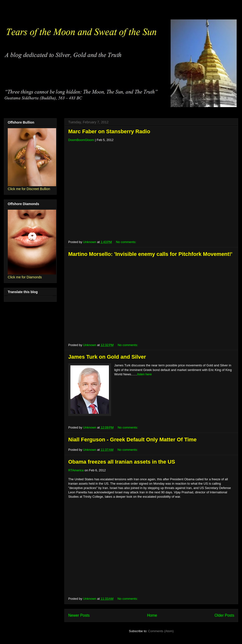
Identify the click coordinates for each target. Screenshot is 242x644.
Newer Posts (79, 615)
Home (152, 615)
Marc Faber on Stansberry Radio (109, 131)
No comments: (126, 242)
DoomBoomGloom (81, 140)
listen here (144, 374)
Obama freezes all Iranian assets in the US (122, 462)
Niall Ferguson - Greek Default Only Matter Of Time (132, 440)
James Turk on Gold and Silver (107, 357)
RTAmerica (76, 470)
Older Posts (224, 615)
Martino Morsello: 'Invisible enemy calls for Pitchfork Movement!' (150, 254)
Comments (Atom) (161, 631)
